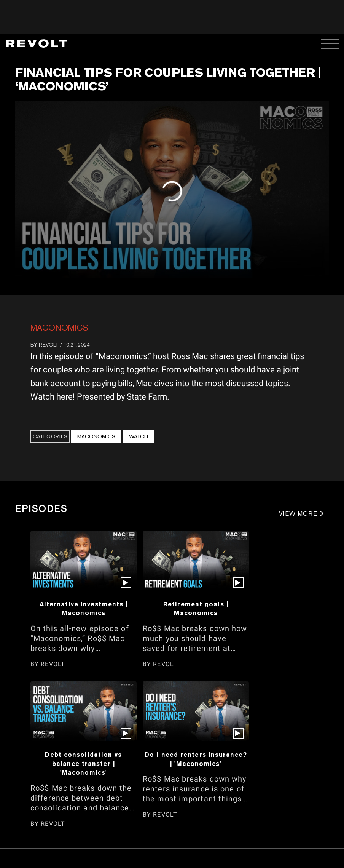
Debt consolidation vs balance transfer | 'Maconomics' (83, 763)
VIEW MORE (298, 514)
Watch (139, 436)
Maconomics (59, 328)
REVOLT (49, 345)
